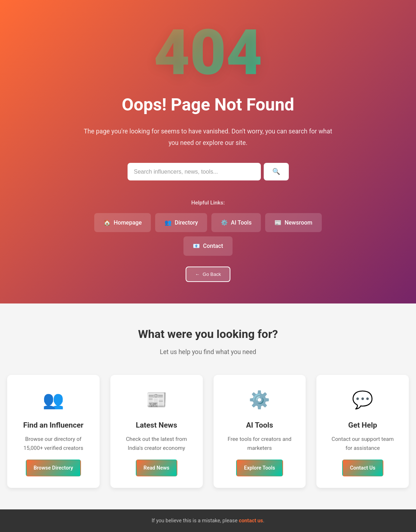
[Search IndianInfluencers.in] (194, 172)
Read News (157, 468)
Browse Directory (53, 468)
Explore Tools (260, 468)
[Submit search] (276, 172)
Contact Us (363, 468)
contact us (251, 521)
